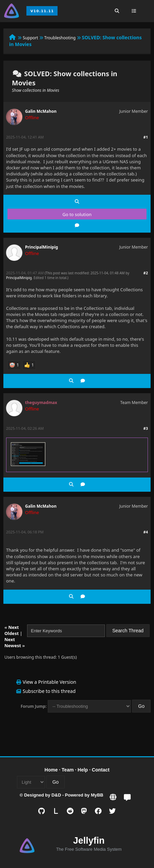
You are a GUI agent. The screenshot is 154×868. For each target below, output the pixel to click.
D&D (56, 795)
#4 (146, 532)
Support (30, 38)
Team (68, 770)
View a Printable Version (49, 682)
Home (51, 770)
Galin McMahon (41, 111)
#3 (146, 428)
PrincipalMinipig (41, 247)
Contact (101, 770)
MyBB (97, 795)
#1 (146, 137)
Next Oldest (12, 630)
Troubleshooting (60, 38)
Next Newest (13, 642)
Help (83, 770)
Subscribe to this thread (49, 691)
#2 (146, 273)
